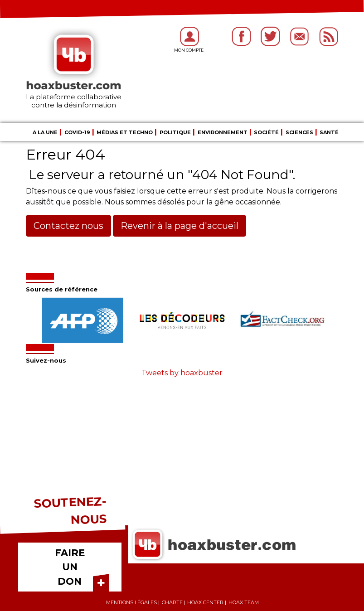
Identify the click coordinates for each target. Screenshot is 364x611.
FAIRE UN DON (70, 567)
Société (266, 132)
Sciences (299, 132)
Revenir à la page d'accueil (180, 226)
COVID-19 (77, 132)
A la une (45, 132)
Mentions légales (131, 602)
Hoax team (244, 602)
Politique (175, 132)
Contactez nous (68, 226)
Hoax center (205, 602)
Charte (172, 602)
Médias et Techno (125, 132)
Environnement (223, 132)
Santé (329, 132)
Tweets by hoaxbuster (182, 373)
